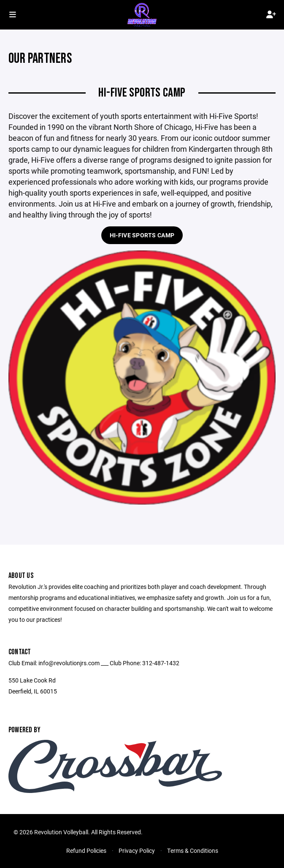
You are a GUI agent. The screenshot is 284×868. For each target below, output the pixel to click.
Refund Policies (86, 851)
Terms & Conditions (193, 851)
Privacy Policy (137, 851)
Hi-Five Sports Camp (142, 235)
